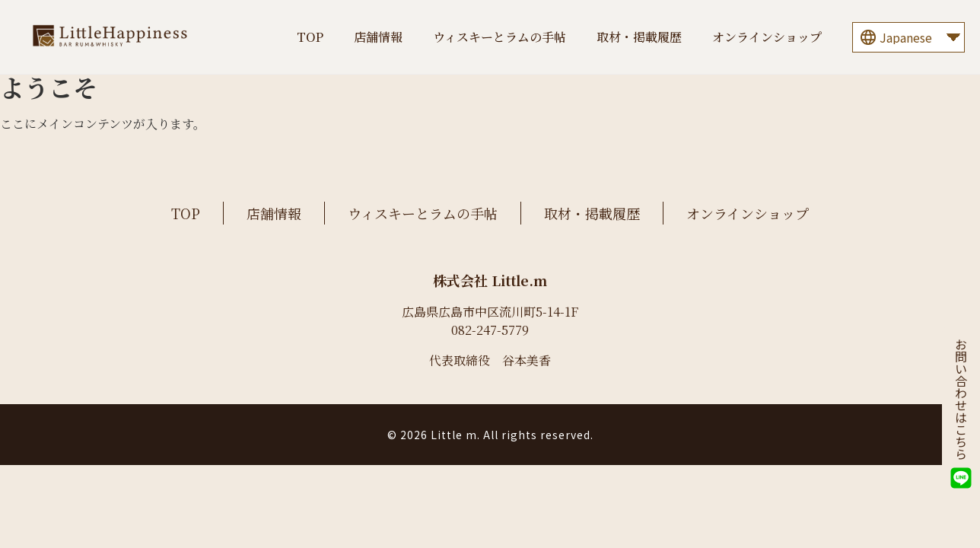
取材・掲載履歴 (639, 37)
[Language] (908, 37)
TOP (310, 37)
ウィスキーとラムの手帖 (500, 37)
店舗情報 (378, 37)
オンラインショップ (767, 37)
